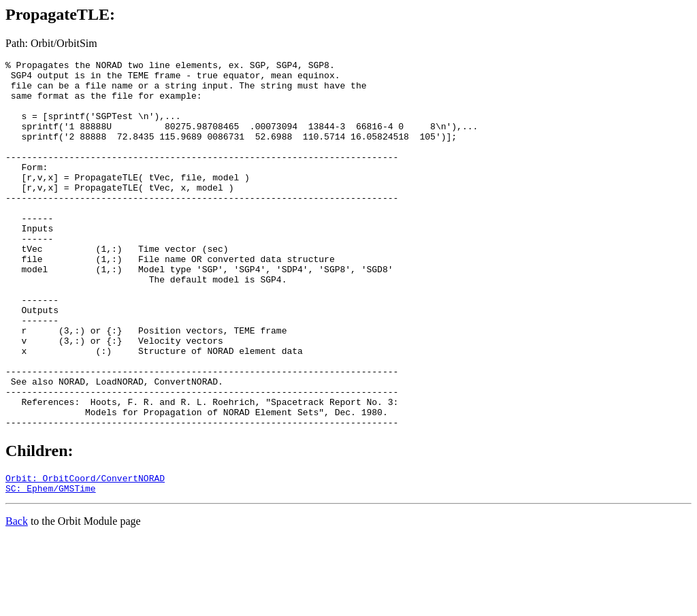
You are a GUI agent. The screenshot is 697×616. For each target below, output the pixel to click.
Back (17, 599)
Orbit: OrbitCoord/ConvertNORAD (85, 553)
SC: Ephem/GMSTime (51, 566)
